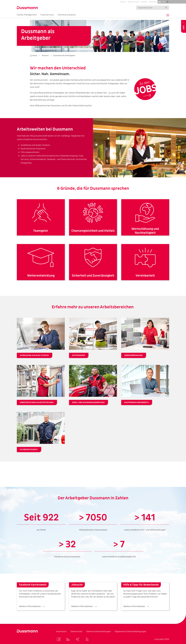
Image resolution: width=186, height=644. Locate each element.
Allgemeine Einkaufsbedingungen (131, 631)
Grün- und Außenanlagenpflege (88, 402)
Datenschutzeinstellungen (99, 631)
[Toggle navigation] (167, 15)
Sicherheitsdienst (29, 450)
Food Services (47, 15)
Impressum (61, 631)
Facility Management (27, 15)
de (160, 2)
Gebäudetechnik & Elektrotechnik (37, 402)
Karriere (123, 2)
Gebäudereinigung (133, 355)
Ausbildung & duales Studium (34, 355)
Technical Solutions (67, 15)
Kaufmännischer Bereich (136, 402)
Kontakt (144, 2)
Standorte (153, 2)
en (164, 2)
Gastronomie (78, 355)
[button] (167, 2)
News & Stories (134, 2)
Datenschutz (76, 631)
